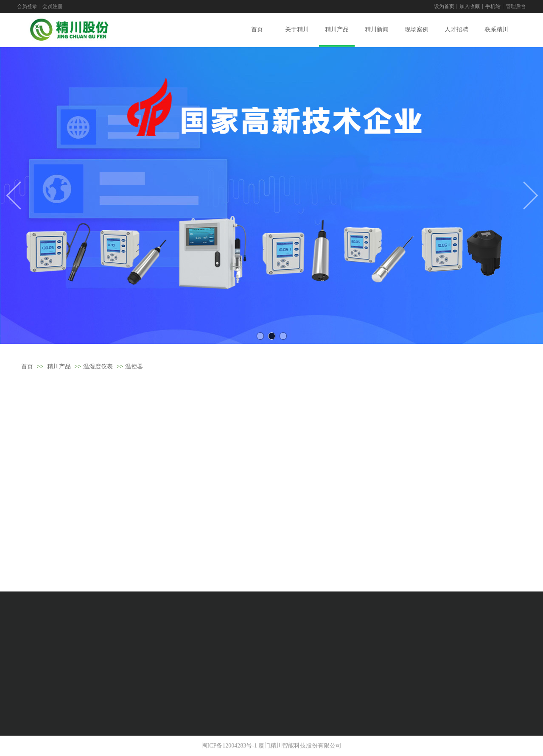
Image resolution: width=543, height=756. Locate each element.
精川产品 (59, 367)
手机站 (493, 6)
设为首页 (444, 6)
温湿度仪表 (98, 367)
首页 (27, 367)
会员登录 (27, 6)
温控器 (134, 367)
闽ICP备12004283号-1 (229, 746)
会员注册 (53, 6)
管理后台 (516, 6)
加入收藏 (470, 6)
